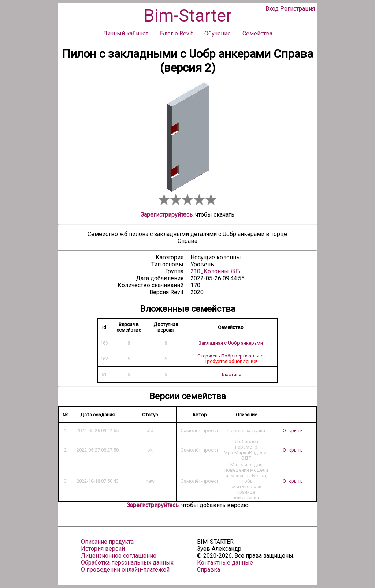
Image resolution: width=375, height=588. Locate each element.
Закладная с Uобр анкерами (231, 343)
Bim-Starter (188, 16)
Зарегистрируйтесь (167, 215)
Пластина (231, 374)
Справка (209, 570)
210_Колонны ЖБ (215, 271)
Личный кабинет (126, 33)
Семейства (257, 33)
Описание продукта (107, 542)
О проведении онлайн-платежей (125, 570)
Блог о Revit (176, 33)
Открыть (293, 430)
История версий (103, 549)
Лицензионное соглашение (119, 556)
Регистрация (298, 9)
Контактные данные (225, 563)
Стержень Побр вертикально (231, 356)
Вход (272, 9)
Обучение (218, 33)
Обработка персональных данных (127, 563)
